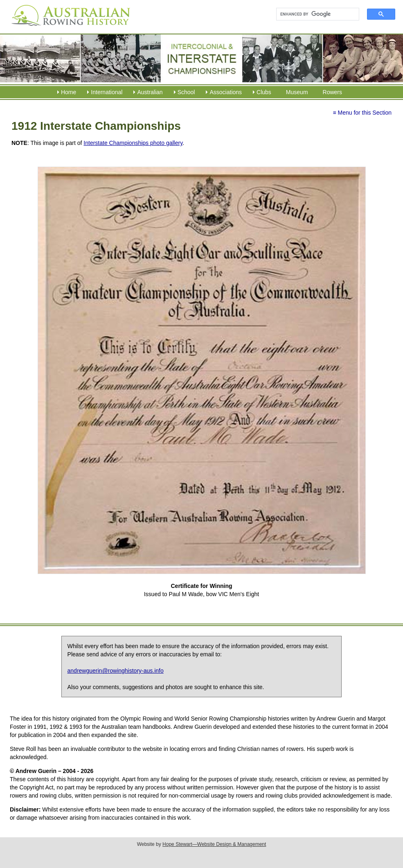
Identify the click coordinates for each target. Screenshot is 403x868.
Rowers (332, 92)
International (107, 92)
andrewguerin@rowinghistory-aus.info (116, 671)
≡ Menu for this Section (362, 113)
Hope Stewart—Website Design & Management (214, 844)
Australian (150, 92)
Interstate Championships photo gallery (133, 143)
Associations (226, 92)
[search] (314, 14)
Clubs (264, 92)
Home (69, 92)
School (186, 92)
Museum (297, 92)
